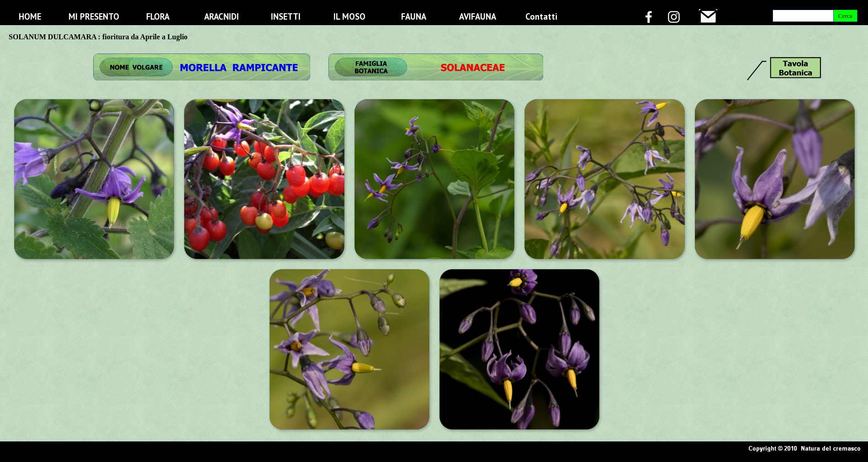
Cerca (845, 16)
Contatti (541, 16)
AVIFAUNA (478, 16)
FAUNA (414, 16)
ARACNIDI (222, 16)
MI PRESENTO (94, 16)
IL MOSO (349, 16)
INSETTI (286, 16)
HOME (30, 16)
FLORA (158, 16)
